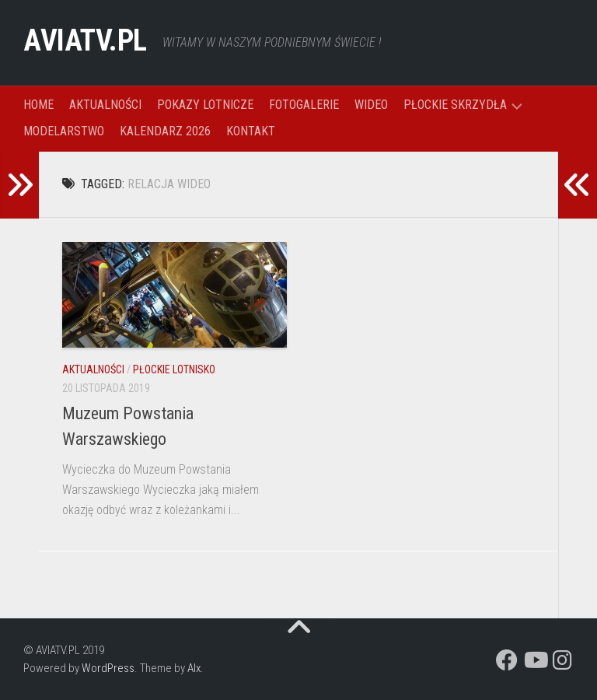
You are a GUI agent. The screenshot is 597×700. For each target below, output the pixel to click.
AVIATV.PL (92, 42)
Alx (194, 668)
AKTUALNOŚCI (105, 105)
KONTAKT (251, 131)
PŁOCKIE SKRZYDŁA (455, 105)
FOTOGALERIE (304, 105)
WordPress (108, 668)
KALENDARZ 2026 (165, 131)
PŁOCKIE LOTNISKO (174, 369)
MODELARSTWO (64, 131)
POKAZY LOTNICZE (205, 105)
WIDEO (371, 105)
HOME (38, 105)
